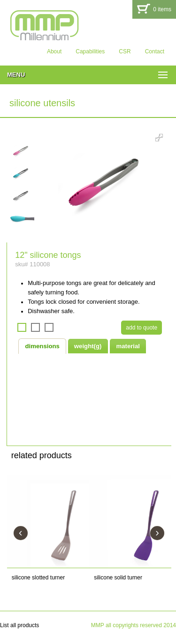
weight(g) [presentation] (88, 346)
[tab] (42, 346)
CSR (125, 51)
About (54, 51)
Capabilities (90, 51)
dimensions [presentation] (42, 346)
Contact (155, 51)
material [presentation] (128, 346)
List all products (19, 625)
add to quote (142, 328)
